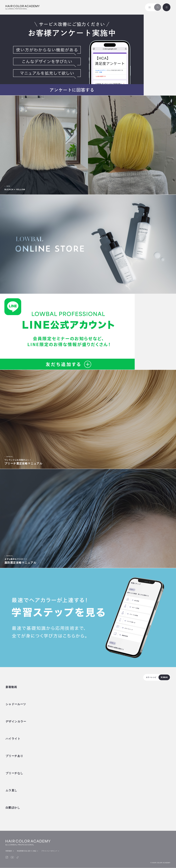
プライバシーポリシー (49, 851)
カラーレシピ (151, 677)
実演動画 (164, 677)
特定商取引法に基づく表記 (27, 851)
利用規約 (9, 851)
